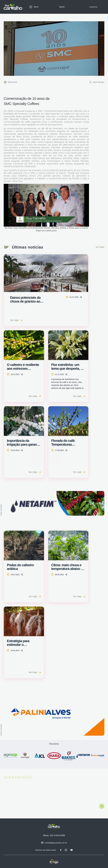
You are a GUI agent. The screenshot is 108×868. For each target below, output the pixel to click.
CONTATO (93, 7)
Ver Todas (100, 247)
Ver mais (16, 320)
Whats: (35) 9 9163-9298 (54, 835)
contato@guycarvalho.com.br (56, 843)
